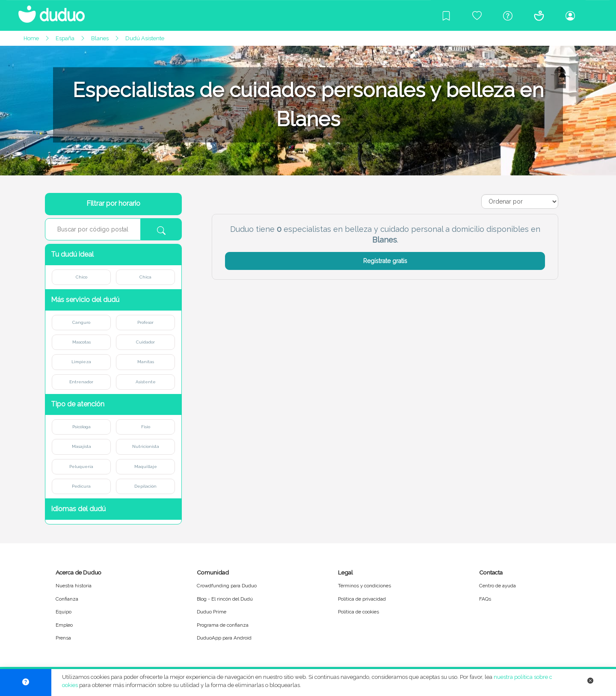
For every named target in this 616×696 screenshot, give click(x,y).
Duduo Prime (212, 612)
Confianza (67, 599)
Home (31, 38)
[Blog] (446, 15)
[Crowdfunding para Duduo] (477, 15)
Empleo (64, 625)
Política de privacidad (362, 599)
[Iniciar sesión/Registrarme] (570, 15)
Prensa (63, 638)
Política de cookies (358, 612)
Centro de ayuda (498, 586)
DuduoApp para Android (224, 638)
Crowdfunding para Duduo (227, 586)
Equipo (64, 612)
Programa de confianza (223, 625)
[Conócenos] (539, 15)
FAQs (485, 599)
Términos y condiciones (364, 586)
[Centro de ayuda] (508, 15)
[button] (113, 255)
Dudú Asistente (145, 38)
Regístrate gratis (385, 261)
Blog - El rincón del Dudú (225, 599)
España (65, 38)
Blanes (100, 38)
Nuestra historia (74, 586)
